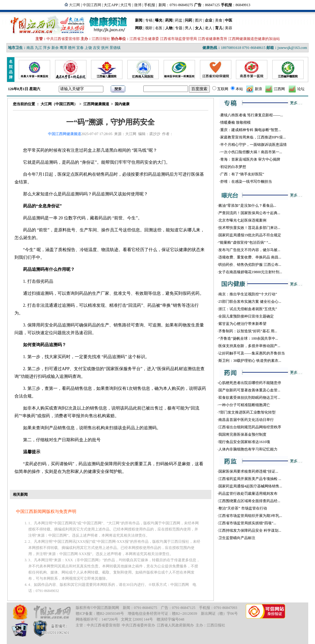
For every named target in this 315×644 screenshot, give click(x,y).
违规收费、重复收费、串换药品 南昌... (250, 257)
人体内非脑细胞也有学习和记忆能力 (248, 449)
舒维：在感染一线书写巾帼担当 (246, 182)
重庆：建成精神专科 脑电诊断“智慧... (251, 130)
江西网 (279, 89)
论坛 (301, 89)
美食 (219, 20)
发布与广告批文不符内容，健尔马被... (249, 250)
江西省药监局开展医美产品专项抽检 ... (250, 479)
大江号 (126, 5)
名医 (159, 28)
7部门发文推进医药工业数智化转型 (247, 412)
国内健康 (122, 104)
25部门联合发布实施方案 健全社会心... (250, 302)
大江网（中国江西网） (59, 104)
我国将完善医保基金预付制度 (242, 434)
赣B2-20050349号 (110, 614)
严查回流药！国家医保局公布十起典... (249, 213)
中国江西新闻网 (106, 608)
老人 (209, 28)
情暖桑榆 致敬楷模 (235, 122)
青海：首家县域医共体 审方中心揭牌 (250, 159)
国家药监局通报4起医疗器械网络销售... (250, 486)
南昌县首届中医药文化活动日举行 (246, 420)
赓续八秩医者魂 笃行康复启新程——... (252, 115)
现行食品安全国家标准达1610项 (244, 442)
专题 (179, 28)
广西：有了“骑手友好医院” (242, 174)
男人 (189, 28)
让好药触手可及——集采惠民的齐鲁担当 (252, 353)
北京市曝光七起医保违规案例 (242, 220)
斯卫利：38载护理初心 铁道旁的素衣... (250, 361)
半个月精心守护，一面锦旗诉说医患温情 (253, 145)
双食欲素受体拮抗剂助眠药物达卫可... (249, 398)
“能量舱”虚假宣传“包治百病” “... (245, 242)
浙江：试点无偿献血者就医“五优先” (248, 309)
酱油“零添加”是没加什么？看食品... (247, 206)
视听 (149, 28)
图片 (199, 20)
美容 (229, 28)
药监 (179, 20)
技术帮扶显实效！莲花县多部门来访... (249, 228)
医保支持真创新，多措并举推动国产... (249, 346)
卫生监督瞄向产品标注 (237, 538)
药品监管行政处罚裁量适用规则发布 (248, 494)
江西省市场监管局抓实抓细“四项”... (247, 523)
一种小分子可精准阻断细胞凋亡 (244, 405)
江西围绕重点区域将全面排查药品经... (249, 501)
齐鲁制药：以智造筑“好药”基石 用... (248, 331)
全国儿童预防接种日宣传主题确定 (246, 316)
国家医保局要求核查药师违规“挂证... (248, 471)
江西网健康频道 (96, 104)
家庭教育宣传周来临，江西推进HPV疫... (253, 137)
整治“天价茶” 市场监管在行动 (243, 508)
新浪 (258, 89)
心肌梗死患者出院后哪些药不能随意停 (250, 383)
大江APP (111, 5)
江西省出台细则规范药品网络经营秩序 (250, 427)
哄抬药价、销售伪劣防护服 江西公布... (250, 265)
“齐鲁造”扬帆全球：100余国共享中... (248, 338)
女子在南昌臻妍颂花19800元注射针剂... (250, 272)
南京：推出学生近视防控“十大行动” (248, 294)
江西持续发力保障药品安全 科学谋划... (250, 530)
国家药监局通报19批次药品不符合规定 (250, 235)
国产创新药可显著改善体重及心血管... (249, 390)
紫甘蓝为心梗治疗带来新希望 (242, 324)
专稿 (149, 20)
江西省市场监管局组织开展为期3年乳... (250, 516)
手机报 (150, 5)
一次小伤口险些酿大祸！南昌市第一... (251, 152)
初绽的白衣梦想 (233, 167)
